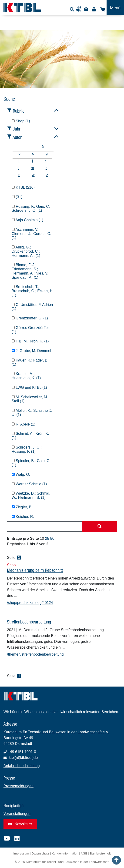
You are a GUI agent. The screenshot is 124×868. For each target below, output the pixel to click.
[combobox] (45, 526)
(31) (17, 197)
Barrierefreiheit (100, 853)
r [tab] (46, 168)
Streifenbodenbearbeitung (29, 622)
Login (94, 9)
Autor (17, 137)
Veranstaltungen (17, 814)
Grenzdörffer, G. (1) (30, 318)
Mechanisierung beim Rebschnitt (35, 570)
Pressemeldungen (18, 786)
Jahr (17, 129)
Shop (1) (21, 121)
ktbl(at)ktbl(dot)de (23, 758)
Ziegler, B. (22, 507)
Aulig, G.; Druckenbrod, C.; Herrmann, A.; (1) (26, 251)
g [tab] (47, 153)
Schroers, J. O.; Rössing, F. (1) (27, 449)
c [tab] (33, 153)
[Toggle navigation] (115, 8)
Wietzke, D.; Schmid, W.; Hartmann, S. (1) (31, 495)
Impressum (21, 853)
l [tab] (19, 168)
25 (47, 538)
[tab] (18, 146)
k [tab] (45, 161)
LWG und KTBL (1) (29, 387)
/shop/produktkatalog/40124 (30, 603)
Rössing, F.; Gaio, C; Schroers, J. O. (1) (31, 209)
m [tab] (32, 168)
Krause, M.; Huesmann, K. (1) (26, 376)
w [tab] (33, 175)
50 (52, 538)
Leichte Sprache (87, 9)
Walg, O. (21, 474)
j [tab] (33, 161)
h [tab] (19, 161)
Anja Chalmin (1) (27, 220)
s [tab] (19, 175)
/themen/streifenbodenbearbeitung (35, 654)
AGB (84, 853)
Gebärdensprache (80, 9)
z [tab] (47, 175)
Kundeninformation (65, 853)
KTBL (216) (23, 187)
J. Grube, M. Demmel (31, 351)
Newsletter (20, 824)
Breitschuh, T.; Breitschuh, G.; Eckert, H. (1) (33, 291)
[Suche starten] (100, 527)
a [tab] (43, 146)
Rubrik (18, 111)
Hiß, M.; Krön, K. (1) (30, 341)
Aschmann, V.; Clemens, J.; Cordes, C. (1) (31, 234)
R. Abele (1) (23, 424)
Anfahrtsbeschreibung (22, 766)
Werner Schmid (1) (29, 484)
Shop (102, 9)
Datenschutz (40, 853)
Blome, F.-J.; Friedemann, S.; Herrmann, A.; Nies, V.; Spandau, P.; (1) (30, 271)
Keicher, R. (23, 517)
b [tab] (19, 153)
